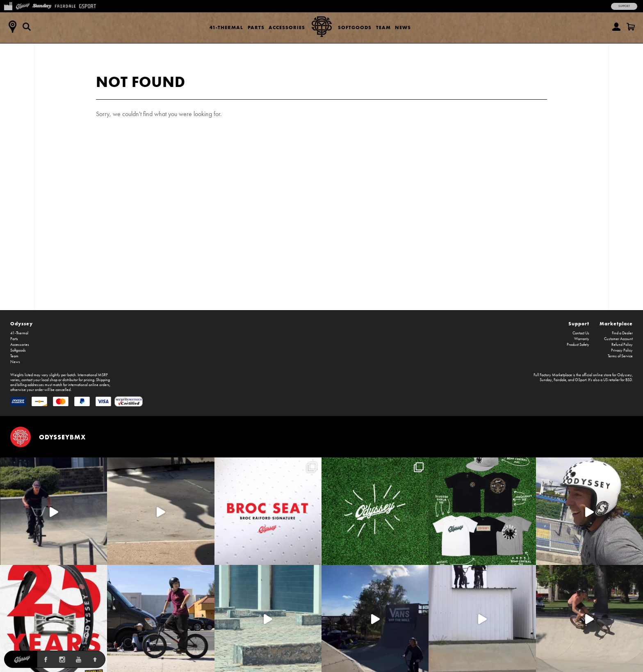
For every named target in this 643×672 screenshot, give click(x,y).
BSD (629, 380)
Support (624, 6)
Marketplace (616, 323)
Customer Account (618, 339)
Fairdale (560, 380)
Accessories (287, 27)
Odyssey (22, 323)
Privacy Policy (622, 350)
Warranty (582, 339)
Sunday (546, 380)
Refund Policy (622, 345)
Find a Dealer (622, 333)
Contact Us (581, 333)
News (403, 27)
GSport (581, 380)
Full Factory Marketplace (553, 375)
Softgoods (355, 27)
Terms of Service (620, 356)
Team (383, 27)
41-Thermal (226, 27)
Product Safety (578, 345)
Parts (256, 27)
